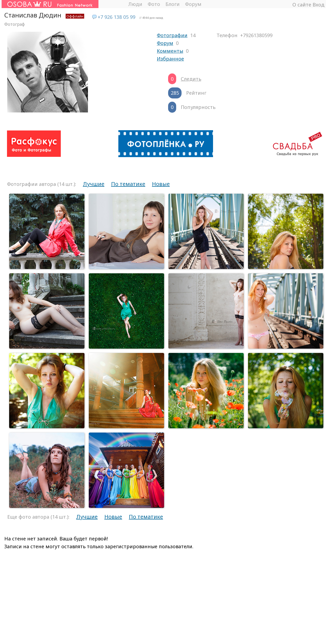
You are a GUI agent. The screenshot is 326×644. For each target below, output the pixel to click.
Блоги (173, 4)
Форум (193, 4)
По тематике (128, 184)
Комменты (170, 51)
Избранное (170, 59)
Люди (135, 4)
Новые (161, 184)
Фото (154, 4)
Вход (318, 5)
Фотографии (172, 35)
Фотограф (15, 24)
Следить (191, 79)
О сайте (302, 5)
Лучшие (94, 184)
